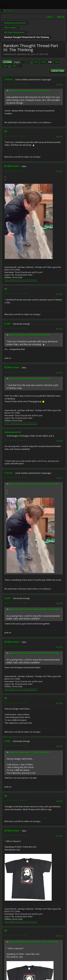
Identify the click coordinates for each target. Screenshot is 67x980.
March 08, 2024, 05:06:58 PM (16, 136)
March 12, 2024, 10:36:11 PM (16, 835)
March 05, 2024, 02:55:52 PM (16, 84)
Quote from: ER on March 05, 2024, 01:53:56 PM (29, 91)
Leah (7, 324)
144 (57, 62)
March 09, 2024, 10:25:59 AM (16, 647)
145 (5, 66)
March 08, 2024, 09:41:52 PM (16, 328)
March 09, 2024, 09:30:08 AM (16, 603)
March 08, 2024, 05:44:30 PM (16, 294)
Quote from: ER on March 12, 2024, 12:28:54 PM (29, 753)
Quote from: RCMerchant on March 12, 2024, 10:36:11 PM (33, 942)
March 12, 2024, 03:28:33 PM (16, 746)
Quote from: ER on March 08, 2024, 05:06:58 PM (29, 335)
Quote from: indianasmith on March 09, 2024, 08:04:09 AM (34, 610)
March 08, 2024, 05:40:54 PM (16, 171)
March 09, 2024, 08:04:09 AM (16, 440)
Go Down (7, 62)
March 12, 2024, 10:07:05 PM (16, 801)
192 (14, 66)
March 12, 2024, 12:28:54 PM (16, 703)
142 (43, 62)
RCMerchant (12, 166)
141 (36, 62)
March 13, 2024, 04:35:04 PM (16, 935)
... (32, 62)
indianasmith (13, 432)
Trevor (8, 79)
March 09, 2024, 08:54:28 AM (16, 478)
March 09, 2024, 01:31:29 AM (16, 372)
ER (6, 131)
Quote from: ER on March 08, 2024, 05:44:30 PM (29, 379)
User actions (58, 71)
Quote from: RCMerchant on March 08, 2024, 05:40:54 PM (33, 484)
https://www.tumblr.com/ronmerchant (21, 280)
